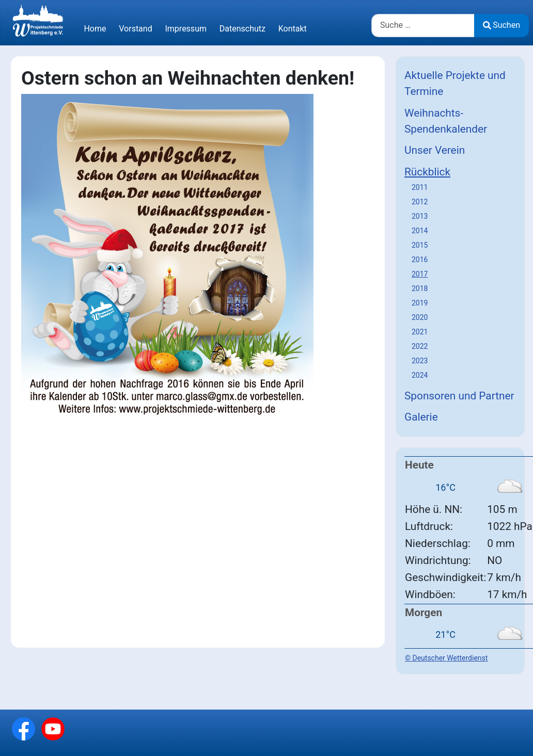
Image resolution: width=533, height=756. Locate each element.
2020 (420, 317)
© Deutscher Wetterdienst (446, 658)
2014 (420, 231)
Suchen (501, 25)
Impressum (186, 29)
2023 (420, 361)
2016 (420, 260)
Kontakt (293, 29)
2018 (420, 288)
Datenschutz (242, 29)
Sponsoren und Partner (459, 396)
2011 (420, 187)
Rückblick (427, 172)
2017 (420, 274)
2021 (420, 332)
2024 (420, 375)
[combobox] (423, 26)
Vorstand (135, 29)
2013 (420, 216)
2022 (420, 346)
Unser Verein (435, 150)
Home (95, 29)
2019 (420, 303)
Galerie (421, 417)
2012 (420, 202)
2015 (420, 245)
